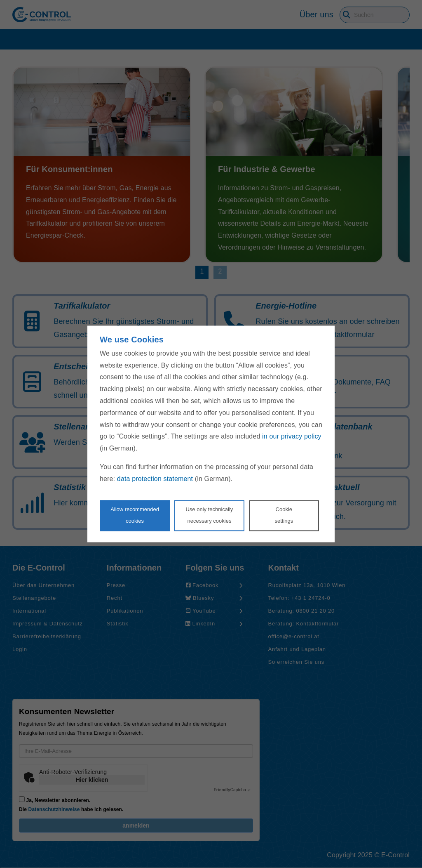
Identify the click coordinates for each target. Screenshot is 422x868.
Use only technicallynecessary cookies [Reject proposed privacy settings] (209, 515)
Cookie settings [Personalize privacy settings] (284, 515)
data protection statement (155, 479)
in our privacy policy (292, 437)
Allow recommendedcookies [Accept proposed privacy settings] (135, 515)
